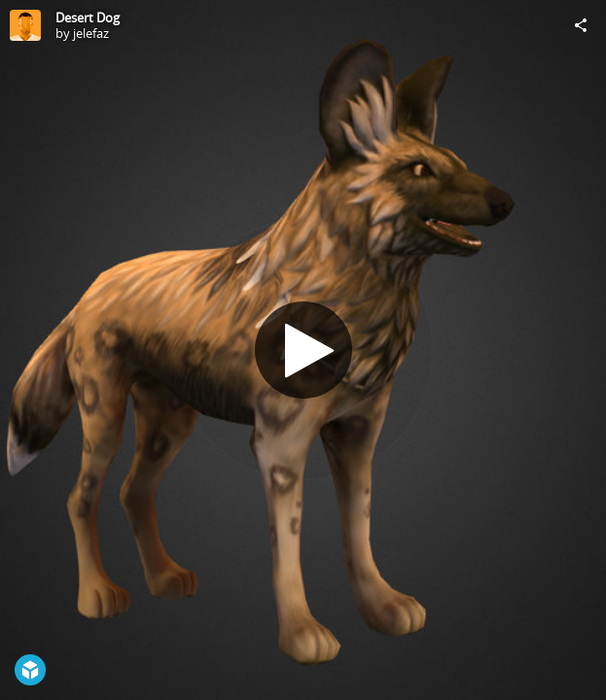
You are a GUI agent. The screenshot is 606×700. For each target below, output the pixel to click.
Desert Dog (88, 17)
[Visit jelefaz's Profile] (25, 25)
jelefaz (91, 33)
